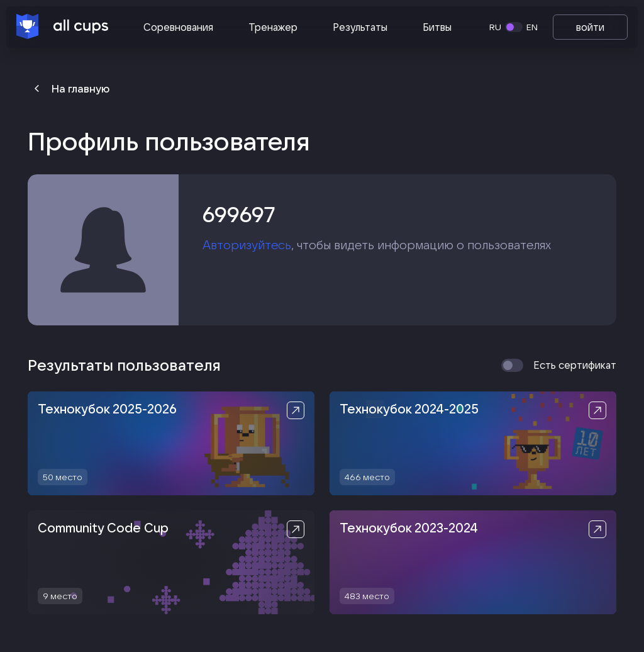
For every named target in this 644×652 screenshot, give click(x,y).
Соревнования (178, 27)
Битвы (437, 27)
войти (590, 27)
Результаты (360, 27)
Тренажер (273, 27)
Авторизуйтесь (247, 245)
